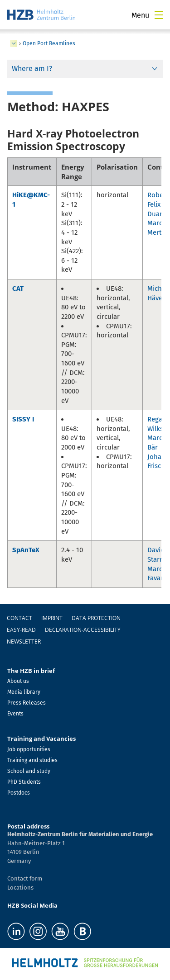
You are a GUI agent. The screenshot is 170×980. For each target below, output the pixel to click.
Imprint (52, 618)
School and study (29, 771)
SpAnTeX (26, 550)
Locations (20, 888)
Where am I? (32, 69)
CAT (18, 289)
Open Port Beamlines (49, 43)
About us (18, 681)
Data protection (96, 618)
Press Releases (27, 703)
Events (15, 714)
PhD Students (24, 782)
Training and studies (32, 760)
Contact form (25, 878)
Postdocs (19, 793)
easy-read (21, 630)
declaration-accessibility (83, 630)
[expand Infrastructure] (14, 43)
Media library (24, 692)
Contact (19, 618)
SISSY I (23, 419)
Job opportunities (29, 749)
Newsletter (24, 641)
